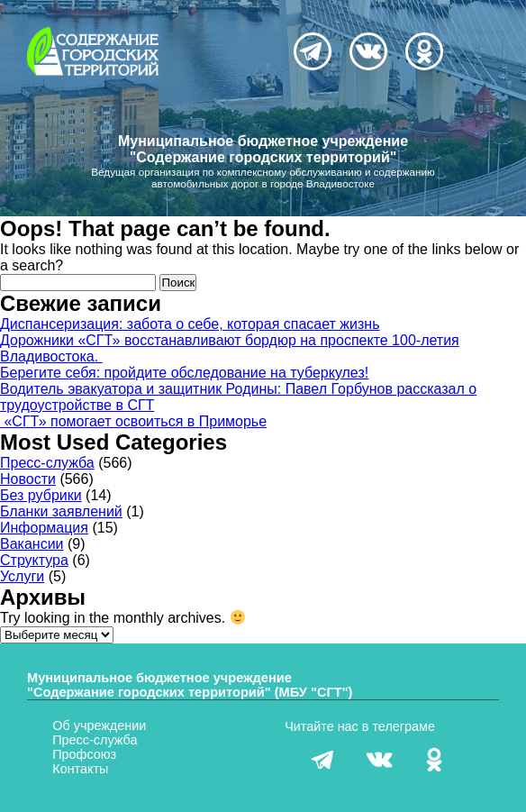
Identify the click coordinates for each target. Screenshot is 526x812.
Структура (34, 560)
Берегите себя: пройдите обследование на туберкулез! (184, 373)
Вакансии (32, 544)
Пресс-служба (47, 463)
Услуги (22, 576)
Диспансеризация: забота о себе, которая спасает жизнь (190, 324)
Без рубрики (41, 495)
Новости (28, 479)
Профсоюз (84, 754)
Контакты (80, 769)
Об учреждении (99, 725)
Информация (44, 528)
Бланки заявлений (61, 511)
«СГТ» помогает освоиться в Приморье (133, 421)
